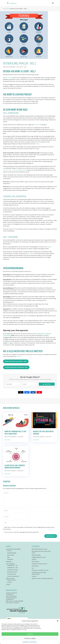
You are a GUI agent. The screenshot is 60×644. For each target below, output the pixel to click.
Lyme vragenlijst (10, 564)
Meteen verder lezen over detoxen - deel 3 (16, 361)
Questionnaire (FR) (12, 572)
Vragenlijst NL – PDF (12, 568)
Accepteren (30, 634)
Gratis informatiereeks (13, 576)
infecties (34, 559)
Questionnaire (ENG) (13, 570)
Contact (8, 584)
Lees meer (7, 440)
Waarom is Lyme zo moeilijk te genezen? (42, 578)
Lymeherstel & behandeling (13, 549)
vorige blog (9, 78)
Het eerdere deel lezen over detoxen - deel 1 (16, 367)
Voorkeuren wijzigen (30, 638)
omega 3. (38, 144)
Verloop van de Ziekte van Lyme (40, 570)
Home (4, 9)
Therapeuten (35, 566)
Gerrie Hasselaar (11, 67)
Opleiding (9, 562)
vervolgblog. (31, 253)
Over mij (9, 551)
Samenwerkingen (12, 553)
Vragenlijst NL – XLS (12, 565)
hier (8, 343)
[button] (58, 621)
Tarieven (9, 582)
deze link (19, 356)
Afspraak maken (10, 578)
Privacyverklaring (33, 642)
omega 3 (49, 247)
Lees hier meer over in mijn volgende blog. (15, 170)
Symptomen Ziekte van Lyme (39, 564)
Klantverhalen (35, 562)
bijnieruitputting (36, 555)
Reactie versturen (51, 536)
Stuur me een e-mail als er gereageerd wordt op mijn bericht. (21, 532)
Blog (8, 557)
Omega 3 (37, 125)
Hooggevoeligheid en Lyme (39, 557)
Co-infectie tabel (11, 574)
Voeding (34, 576)
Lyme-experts (11, 555)
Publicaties (10, 559)
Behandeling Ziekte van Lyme (39, 549)
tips (8, 9)
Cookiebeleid (25, 642)
